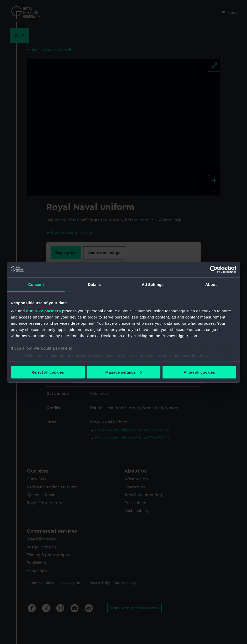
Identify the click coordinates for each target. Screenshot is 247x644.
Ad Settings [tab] (153, 284)
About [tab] (211, 284)
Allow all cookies (199, 372)
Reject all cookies (48, 372)
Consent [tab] (36, 284)
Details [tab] (94, 284)
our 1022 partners (44, 311)
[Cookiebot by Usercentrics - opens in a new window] (214, 269)
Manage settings (124, 372)
